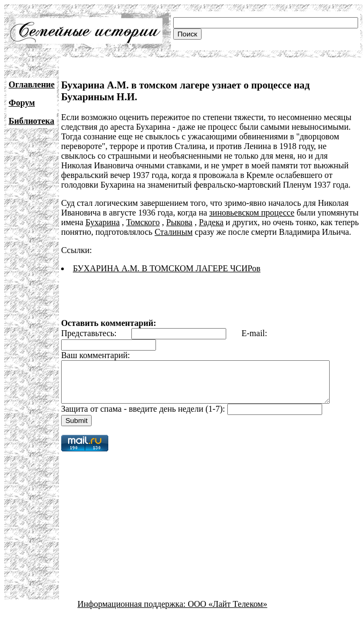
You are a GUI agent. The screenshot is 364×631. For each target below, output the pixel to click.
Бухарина (102, 222)
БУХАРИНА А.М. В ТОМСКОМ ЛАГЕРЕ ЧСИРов (167, 268)
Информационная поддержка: (133, 612)
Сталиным (173, 232)
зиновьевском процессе (252, 213)
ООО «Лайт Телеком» (227, 612)
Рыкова (179, 222)
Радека (211, 222)
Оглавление (32, 84)
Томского (143, 222)
